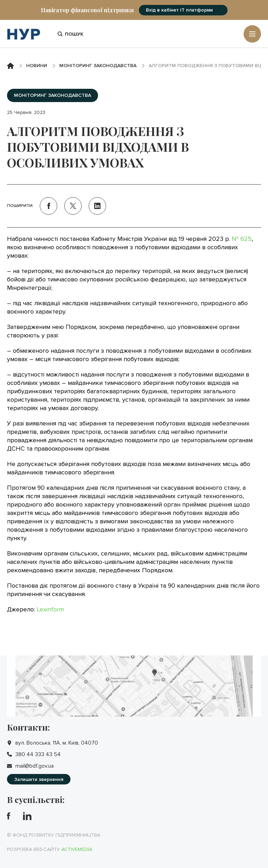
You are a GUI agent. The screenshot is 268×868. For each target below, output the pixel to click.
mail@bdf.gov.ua (35, 766)
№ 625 (242, 239)
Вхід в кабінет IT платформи (179, 10)
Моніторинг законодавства (98, 66)
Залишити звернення (39, 779)
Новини (37, 66)
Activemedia (77, 849)
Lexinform (50, 609)
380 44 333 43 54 (38, 754)
